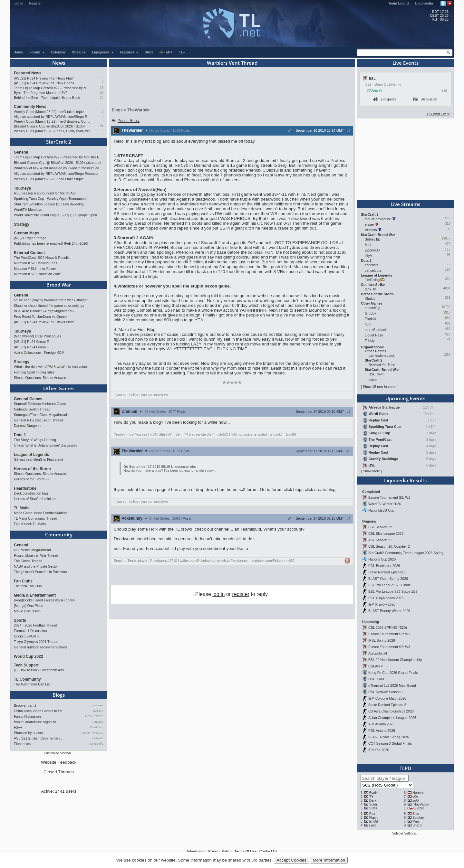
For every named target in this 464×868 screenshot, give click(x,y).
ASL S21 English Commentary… (39, 738)
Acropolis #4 (378, 653)
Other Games (59, 388)
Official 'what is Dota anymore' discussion (45, 445)
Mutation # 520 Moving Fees (35, 263)
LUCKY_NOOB (93, 716)
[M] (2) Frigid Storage (30, 238)
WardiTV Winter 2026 (385, 504)
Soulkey (419, 817)
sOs (416, 797)
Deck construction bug (31, 493)
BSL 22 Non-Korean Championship (395, 660)
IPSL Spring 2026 (382, 640)
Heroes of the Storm (32, 469)
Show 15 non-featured (380, 387)
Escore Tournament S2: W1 (389, 497)
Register (35, 3)
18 (102, 88)
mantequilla (96, 744)
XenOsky (97, 722)
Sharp (417, 825)
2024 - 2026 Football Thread (35, 625)
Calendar (58, 52)
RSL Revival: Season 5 (386, 692)
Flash (373, 817)
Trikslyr (370, 341)
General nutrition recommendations (41, 647)
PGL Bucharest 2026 (384, 566)
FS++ (18, 727)
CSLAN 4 (375, 666)
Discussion (425, 99)
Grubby (370, 313)
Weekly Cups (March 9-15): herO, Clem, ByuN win (52, 131)
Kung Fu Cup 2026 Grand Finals (393, 673)
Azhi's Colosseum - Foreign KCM (39, 353)
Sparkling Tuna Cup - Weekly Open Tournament (50, 199)
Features (129, 52)
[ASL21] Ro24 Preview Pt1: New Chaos (44, 83)
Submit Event (439, 114)
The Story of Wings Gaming (35, 440)
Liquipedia (424, 3)
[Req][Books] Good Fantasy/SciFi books (44, 600)
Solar (373, 804)
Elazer (419, 808)
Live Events (406, 63)
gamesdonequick (382, 355)
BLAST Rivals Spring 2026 (389, 737)
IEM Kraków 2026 (382, 604)
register (241, 594)
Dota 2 (20, 435)
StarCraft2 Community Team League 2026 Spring (406, 553)
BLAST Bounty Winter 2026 (389, 611)
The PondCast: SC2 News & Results (42, 258)
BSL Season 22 (380, 527)
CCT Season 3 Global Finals (390, 743)
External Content (29, 253)
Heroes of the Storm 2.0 (32, 479)
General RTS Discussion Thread (39, 420)
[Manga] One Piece (29, 606)
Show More (372, 471)
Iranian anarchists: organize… (37, 722)
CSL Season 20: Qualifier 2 (389, 546)
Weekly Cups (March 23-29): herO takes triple (49, 112)
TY (372, 797)
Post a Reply (125, 121)
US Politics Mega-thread (32, 550)
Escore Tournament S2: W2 (389, 634)
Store (149, 52)
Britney (370, 239)
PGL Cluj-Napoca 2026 (386, 598)
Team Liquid (399, 3)
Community (59, 534)
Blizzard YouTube (382, 365)
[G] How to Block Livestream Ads (39, 670)
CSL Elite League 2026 (386, 533)
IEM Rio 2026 (379, 750)
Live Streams (405, 204)
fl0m (368, 324)
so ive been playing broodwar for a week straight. (51, 300)
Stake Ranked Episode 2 (387, 705)
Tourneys (22, 188)
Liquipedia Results (405, 480)
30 (102, 93)
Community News (30, 107)
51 (102, 126)
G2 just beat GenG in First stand (39, 459)
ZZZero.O (374, 91)
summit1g (372, 308)
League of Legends (31, 455)
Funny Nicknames (28, 716)
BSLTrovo (376, 374)
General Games (28, 399)
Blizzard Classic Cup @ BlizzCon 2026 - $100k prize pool (52, 126)
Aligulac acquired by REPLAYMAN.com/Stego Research (52, 117)
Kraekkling (97, 727)
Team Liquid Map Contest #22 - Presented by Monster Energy (52, 88)
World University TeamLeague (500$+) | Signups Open (55, 215)
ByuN (373, 793)
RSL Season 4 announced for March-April (46, 193)
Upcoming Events (405, 398)
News (59, 63)
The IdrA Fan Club (28, 586)
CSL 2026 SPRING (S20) (388, 627)
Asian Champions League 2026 (392, 718)
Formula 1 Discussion (30, 631)
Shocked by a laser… (30, 733)
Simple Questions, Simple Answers (40, 378)
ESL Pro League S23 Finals (389, 585)
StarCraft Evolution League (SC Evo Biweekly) (49, 204)
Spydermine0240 (92, 733)
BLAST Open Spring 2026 (388, 579)
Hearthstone (25, 488)
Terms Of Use (245, 851)
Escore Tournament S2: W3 (389, 647)
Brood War (59, 285)
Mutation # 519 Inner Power (35, 269)
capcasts (372, 265)
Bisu (416, 814)
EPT (166, 52)
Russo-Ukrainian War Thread (36, 555)
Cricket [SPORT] (27, 636)
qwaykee (98, 705)
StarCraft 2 (59, 142)
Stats (373, 808)
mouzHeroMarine (378, 219)
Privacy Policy (220, 851)
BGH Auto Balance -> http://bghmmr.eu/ (44, 311)
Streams (79, 52)
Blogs (59, 695)
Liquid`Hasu (374, 335)
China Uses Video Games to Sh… (40, 711)
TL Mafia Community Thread (35, 518)
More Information (329, 860)
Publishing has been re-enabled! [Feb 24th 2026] (51, 243)
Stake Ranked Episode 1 (387, 572)
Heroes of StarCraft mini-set (35, 499)
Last (372, 825)
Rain (373, 814)
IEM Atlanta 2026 (381, 724)
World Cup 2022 (28, 656)
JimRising (372, 280)
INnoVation (421, 804)
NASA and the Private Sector (36, 566)
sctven (374, 380)
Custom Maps (27, 233)
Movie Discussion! (28, 611)
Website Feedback (59, 762)
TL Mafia (22, 508)
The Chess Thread (28, 561)
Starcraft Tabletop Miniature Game (40, 404)
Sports (20, 620)
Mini (368, 245)
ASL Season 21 (380, 540)
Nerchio (418, 793)
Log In (18, 3)
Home (18, 52)
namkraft (98, 738)
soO (416, 800)
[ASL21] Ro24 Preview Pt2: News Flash (44, 78)
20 (102, 97)
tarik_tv (370, 289)
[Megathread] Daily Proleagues (37, 336)
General (21, 152)
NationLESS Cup (381, 510)
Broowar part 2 (25, 705)
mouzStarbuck (376, 330)
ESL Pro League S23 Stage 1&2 (393, 591)
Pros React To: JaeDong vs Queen (40, 316)
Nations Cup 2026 (382, 559)
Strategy (22, 224)
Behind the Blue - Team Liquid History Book (47, 98)
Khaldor (371, 298)
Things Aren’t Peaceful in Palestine (40, 572)
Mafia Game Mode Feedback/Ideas (41, 513)
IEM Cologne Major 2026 (387, 698)
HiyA (368, 256)
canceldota (373, 270)
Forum (37, 52)
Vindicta (371, 230)
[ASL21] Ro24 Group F (31, 347)
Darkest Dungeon (27, 426)
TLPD (405, 768)
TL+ (182, 52)
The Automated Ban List (32, 684)
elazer (369, 224)
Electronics (22, 744)
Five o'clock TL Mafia (30, 524)
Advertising (196, 851)
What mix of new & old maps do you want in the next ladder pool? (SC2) (59, 168)
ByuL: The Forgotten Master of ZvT (41, 93)
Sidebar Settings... (405, 833)
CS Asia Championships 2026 (391, 711)
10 (102, 78)
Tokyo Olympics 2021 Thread (36, 642)
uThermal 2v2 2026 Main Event (392, 685)
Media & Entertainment (35, 595)
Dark (373, 800)
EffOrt (374, 821)
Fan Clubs (23, 581)
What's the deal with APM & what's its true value (50, 367)
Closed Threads (59, 772)
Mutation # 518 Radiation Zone (37, 274)
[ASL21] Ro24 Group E (31, 342)
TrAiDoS (98, 711)
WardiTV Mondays (28, 210)
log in (218, 594)
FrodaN (371, 319)
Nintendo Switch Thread (32, 409)
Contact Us (268, 851)
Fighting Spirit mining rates (34, 372)
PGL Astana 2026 (382, 731)
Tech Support (26, 665)
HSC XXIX (376, 679)
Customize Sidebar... (59, 753)
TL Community (27, 679)
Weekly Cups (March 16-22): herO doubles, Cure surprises (52, 121)
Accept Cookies (291, 860)
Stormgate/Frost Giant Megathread (40, 415)
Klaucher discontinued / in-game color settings (49, 306)
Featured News (28, 73)
